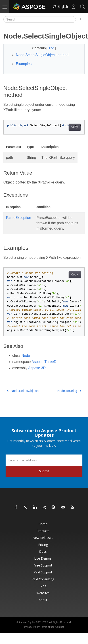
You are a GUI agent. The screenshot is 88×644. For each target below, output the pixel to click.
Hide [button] (51, 48)
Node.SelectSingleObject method (42, 55)
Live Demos (43, 558)
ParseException (19, 218)
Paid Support (43, 572)
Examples (24, 64)
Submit (44, 471)
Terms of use (47, 627)
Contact (60, 627)
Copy (75, 127)
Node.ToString (69, 391)
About (43, 600)
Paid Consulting (43, 579)
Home (43, 524)
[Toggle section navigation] (80, 19)
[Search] (40, 19)
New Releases (43, 538)
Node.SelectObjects (23, 391)
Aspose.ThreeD (44, 362)
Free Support (43, 565)
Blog (43, 586)
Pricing (43, 545)
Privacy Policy (32, 627)
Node (26, 356)
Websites (43, 593)
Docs (43, 551)
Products (43, 531)
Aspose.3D (37, 368)
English (60, 7)
